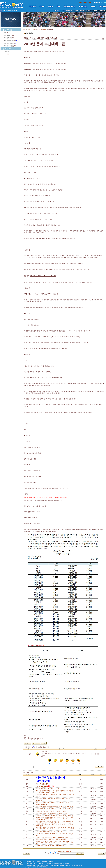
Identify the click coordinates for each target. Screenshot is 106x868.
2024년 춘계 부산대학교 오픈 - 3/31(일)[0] (49, 789)
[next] (72, 851)
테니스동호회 (31, 29)
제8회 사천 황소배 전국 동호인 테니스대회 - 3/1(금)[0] (52, 811)
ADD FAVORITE (98, 2)
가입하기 (8, 54)
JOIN (91, 2)
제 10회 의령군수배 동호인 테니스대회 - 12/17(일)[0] (52, 840)
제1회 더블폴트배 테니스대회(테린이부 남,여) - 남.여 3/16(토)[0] (55, 806)
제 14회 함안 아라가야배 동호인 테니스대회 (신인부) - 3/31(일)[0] (55, 809)
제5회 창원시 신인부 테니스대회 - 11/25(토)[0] (50, 832)
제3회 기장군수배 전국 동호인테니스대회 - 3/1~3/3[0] (52, 813)
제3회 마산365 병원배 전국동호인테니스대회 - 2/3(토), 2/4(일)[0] (55, 816)
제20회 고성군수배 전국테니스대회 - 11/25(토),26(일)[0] (53, 837)
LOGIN (85, 2)
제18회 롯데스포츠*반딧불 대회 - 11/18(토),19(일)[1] (52, 846)
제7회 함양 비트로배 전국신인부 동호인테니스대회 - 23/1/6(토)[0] (55, 822)
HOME (80, 2)
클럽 (24, 29)
